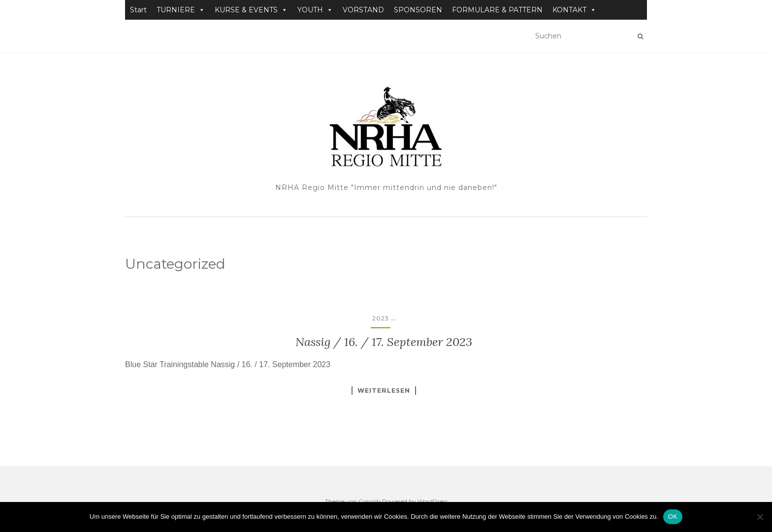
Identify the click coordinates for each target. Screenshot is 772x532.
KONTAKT (574, 10)
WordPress (433, 501)
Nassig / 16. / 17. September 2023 (384, 342)
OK (673, 516)
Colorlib (370, 501)
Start (138, 10)
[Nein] (760, 517)
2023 (381, 318)
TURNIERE (181, 10)
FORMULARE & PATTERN (497, 10)
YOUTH (315, 10)
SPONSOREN (418, 10)
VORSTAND (363, 10)
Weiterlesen (384, 390)
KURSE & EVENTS (251, 10)
